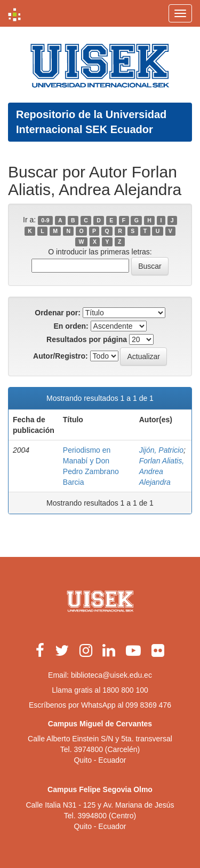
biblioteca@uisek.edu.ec (111, 675)
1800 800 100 (125, 690)
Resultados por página (87, 339)
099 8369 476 (148, 705)
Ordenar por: (58, 313)
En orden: (71, 326)
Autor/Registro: (61, 356)
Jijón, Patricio (161, 450)
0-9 (45, 220)
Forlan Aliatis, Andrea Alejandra (162, 471)
